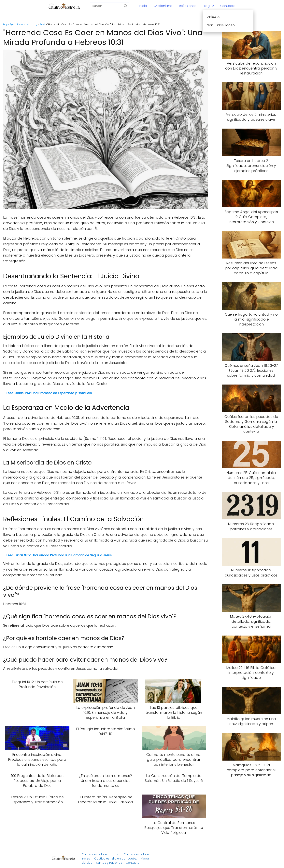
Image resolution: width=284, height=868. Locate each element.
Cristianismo (163, 6)
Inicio (143, 6)
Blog (206, 6)
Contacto (228, 6)
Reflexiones (188, 6)
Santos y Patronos (109, 863)
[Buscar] (125, 6)
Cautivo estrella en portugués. (116, 859)
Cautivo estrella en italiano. (101, 854)
